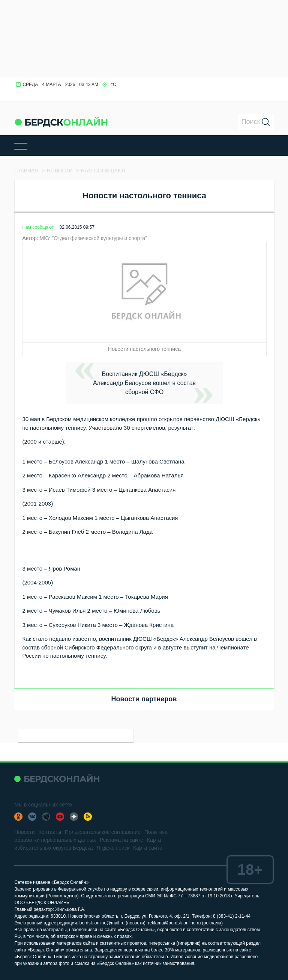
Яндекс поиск (113, 848)
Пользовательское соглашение (103, 832)
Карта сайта (148, 848)
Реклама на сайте (121, 840)
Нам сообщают (38, 227)
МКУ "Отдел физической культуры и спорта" (93, 238)
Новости (24, 832)
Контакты (50, 832)
